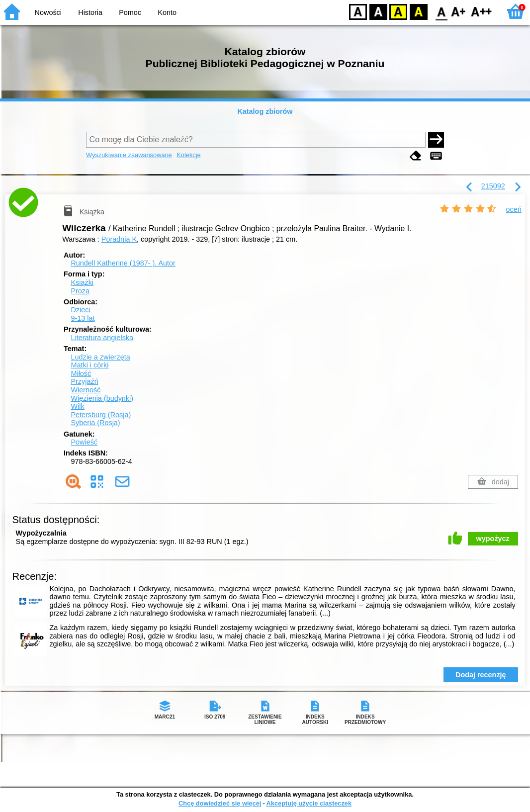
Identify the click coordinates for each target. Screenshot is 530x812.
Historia (90, 12)
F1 (459, 11)
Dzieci (80, 310)
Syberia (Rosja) (95, 423)
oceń (514, 209)
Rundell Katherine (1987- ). (123, 263)
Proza (80, 291)
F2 (482, 11)
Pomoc (130, 12)
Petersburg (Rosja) (101, 415)
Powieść (84, 442)
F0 (441, 11)
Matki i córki (89, 365)
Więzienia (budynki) (102, 398)
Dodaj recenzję (481, 675)
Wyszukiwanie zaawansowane (129, 155)
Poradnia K (119, 239)
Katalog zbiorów (265, 111)
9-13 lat (83, 318)
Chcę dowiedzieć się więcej (220, 803)
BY (418, 11)
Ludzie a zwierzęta (100, 357)
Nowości (48, 12)
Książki (82, 282)
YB (398, 11)
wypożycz (493, 539)
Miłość (81, 373)
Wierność (86, 390)
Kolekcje (188, 155)
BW (378, 11)
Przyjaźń (84, 381)
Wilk (77, 406)
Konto (167, 12)
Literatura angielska (102, 338)
